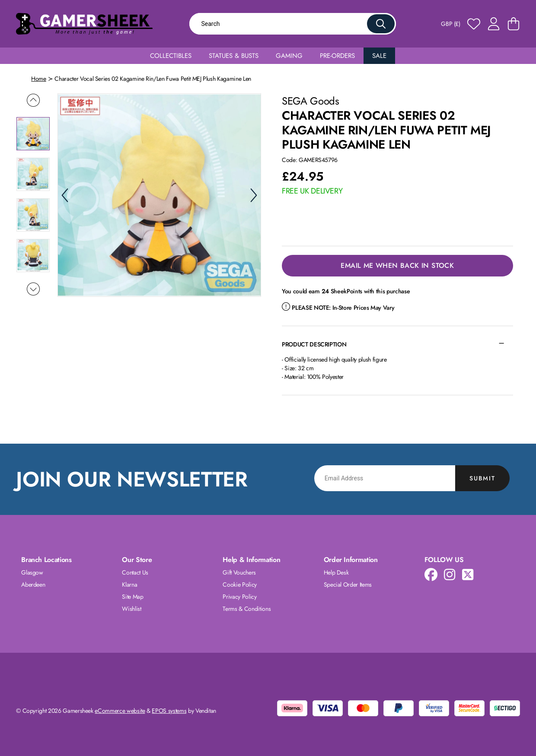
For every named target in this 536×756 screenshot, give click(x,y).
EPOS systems (169, 711)
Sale (379, 56)
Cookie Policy (239, 584)
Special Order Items (348, 584)
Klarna (129, 584)
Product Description (314, 344)
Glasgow (32, 572)
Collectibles (171, 56)
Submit (482, 478)
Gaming (289, 56)
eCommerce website (120, 711)
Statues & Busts (234, 56)
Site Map (132, 597)
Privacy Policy (239, 597)
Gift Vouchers (239, 572)
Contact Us (135, 572)
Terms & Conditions (247, 609)
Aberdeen (33, 584)
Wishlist (131, 609)
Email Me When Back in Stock (397, 265)
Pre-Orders (337, 56)
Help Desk (336, 572)
